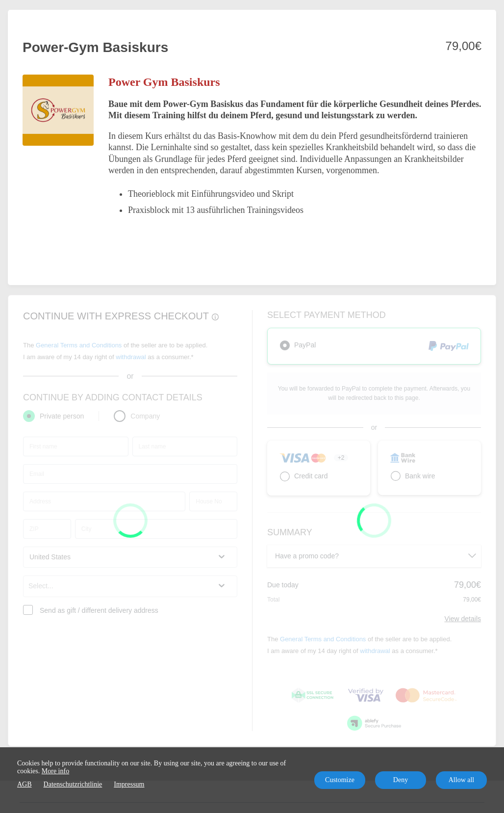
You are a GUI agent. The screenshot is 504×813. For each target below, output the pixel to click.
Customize (340, 780)
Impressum (129, 784)
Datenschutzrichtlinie (73, 784)
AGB (25, 784)
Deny (401, 780)
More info (55, 771)
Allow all (462, 780)
